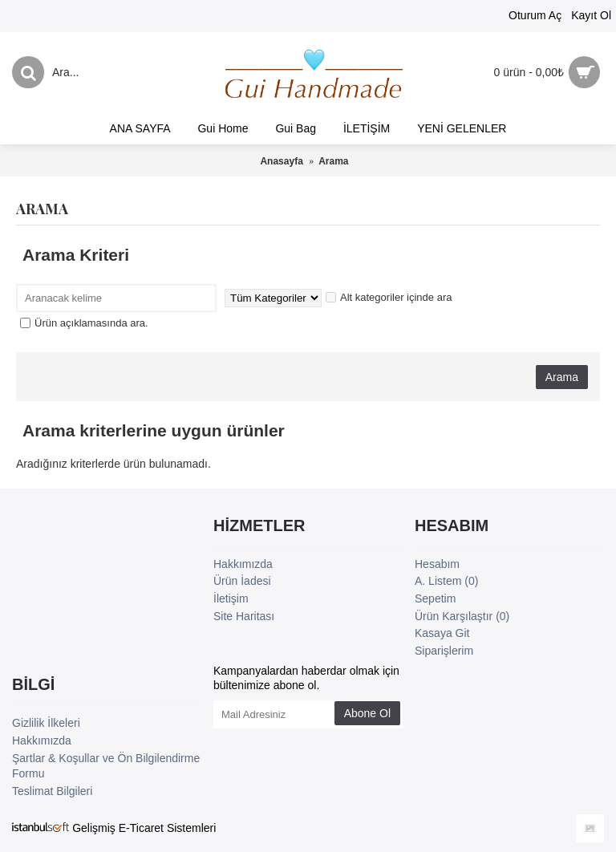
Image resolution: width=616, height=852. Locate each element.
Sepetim (435, 598)
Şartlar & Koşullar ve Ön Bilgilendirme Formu (106, 766)
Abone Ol (367, 713)
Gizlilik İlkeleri (46, 723)
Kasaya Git (442, 633)
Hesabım (437, 564)
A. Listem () (446, 581)
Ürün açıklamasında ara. (84, 323)
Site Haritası (244, 616)
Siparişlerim (444, 651)
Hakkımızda (243, 564)
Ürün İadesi (242, 581)
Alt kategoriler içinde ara (389, 297)
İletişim (231, 598)
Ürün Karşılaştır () (462, 616)
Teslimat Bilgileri (52, 791)
